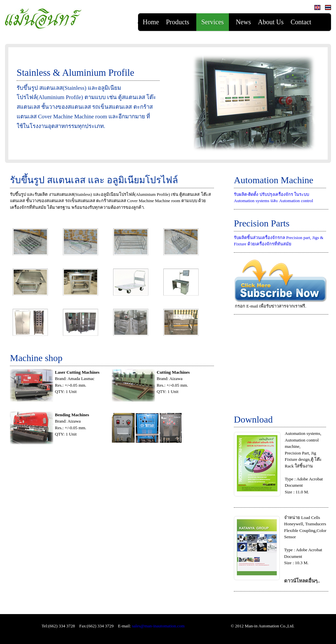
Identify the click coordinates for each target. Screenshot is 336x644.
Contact (301, 22)
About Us (271, 22)
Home (151, 22)
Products (178, 22)
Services (213, 22)
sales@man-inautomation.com (158, 626)
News (244, 22)
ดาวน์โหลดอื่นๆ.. (302, 581)
